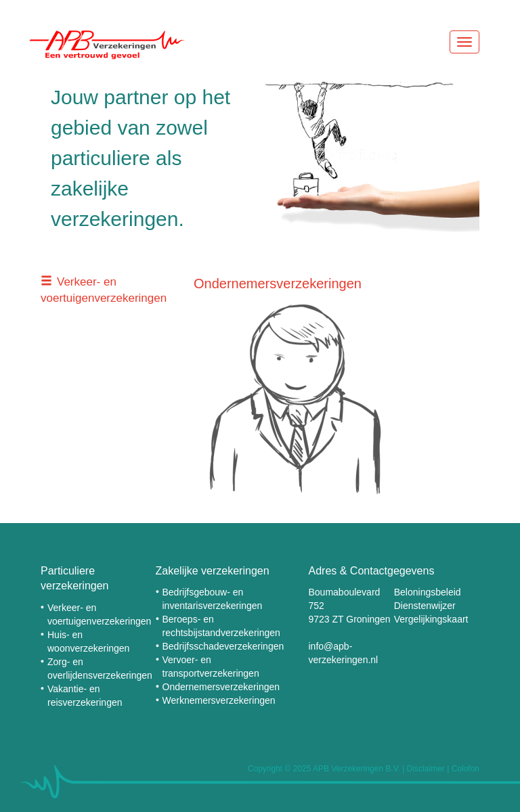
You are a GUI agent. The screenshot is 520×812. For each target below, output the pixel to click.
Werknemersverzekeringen (219, 700)
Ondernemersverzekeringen (221, 687)
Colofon (465, 769)
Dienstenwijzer (425, 606)
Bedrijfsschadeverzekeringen (223, 646)
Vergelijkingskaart (431, 619)
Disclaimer (426, 769)
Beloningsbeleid (428, 592)
